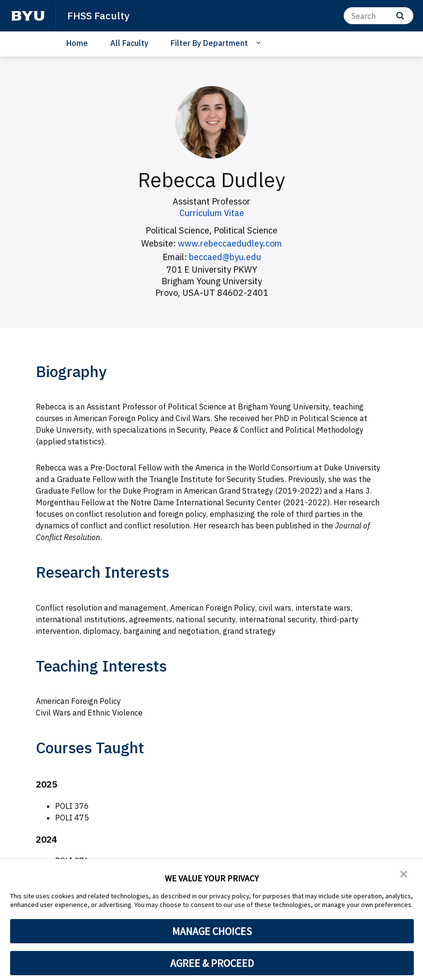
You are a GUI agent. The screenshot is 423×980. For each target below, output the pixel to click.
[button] (404, 873)
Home (77, 43)
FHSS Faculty (98, 15)
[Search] (379, 16)
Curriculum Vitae (212, 213)
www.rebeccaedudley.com (230, 243)
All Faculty (129, 43)
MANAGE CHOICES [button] (212, 931)
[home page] (28, 16)
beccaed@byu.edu (225, 256)
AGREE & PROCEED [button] (212, 963)
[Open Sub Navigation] (260, 43)
